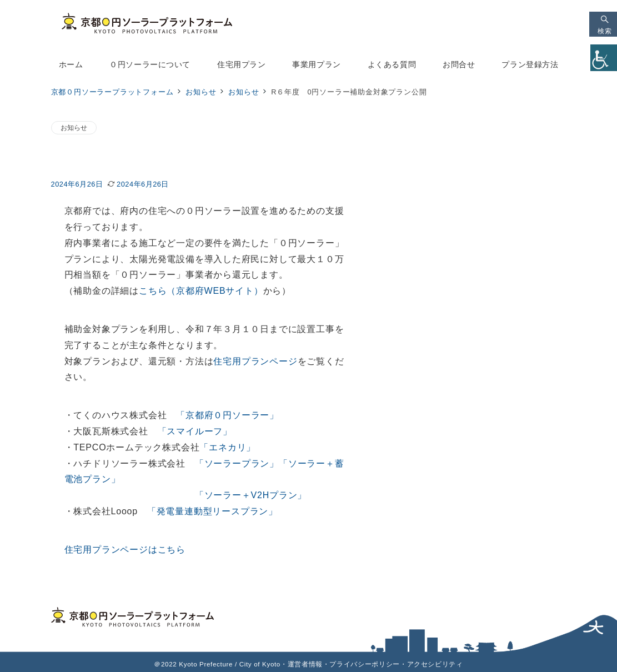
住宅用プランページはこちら (125, 550)
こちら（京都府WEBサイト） (201, 291)
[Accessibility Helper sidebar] (604, 58)
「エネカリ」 (227, 447)
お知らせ (74, 127)
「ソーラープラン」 (237, 463)
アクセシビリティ (435, 664)
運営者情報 (305, 664)
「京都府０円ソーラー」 (227, 415)
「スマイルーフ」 (195, 431)
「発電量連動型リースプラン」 (212, 511)
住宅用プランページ (255, 361)
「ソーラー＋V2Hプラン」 (251, 495)
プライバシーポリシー (364, 664)
